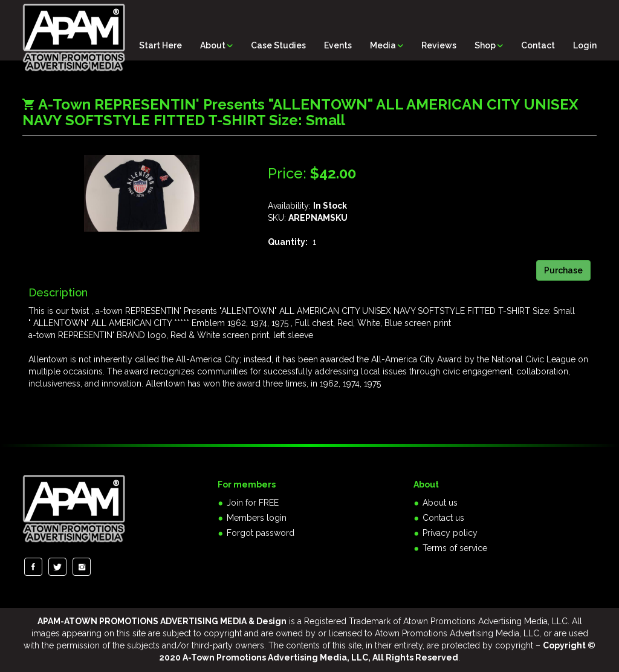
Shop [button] (489, 45)
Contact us (443, 518)
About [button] (216, 45)
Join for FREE (253, 503)
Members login (257, 518)
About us (440, 503)
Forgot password (261, 533)
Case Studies (278, 45)
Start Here (160, 45)
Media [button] (387, 45)
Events (338, 45)
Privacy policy (450, 533)
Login (585, 45)
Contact (538, 45)
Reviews (439, 45)
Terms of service (455, 548)
